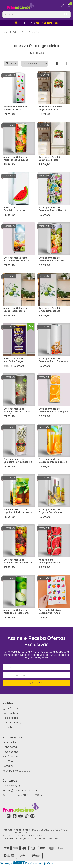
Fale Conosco (10, 761)
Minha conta (10, 747)
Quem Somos (10, 708)
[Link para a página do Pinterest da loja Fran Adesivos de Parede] (32, 816)
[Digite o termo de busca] (32, 15)
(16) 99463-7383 (11, 786)
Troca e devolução (13, 722)
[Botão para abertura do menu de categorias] (4, 5)
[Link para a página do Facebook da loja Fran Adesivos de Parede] (15, 816)
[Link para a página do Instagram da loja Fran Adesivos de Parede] (9, 816)
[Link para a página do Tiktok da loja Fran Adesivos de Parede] (26, 816)
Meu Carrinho (10, 756)
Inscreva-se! (36, 683)
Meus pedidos (10, 718)
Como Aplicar (10, 713)
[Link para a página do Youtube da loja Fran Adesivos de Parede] (21, 816)
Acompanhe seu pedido (16, 771)
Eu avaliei (8, 727)
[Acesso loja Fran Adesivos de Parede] (63, 6)
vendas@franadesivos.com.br (20, 790)
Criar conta (9, 742)
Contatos (8, 766)
